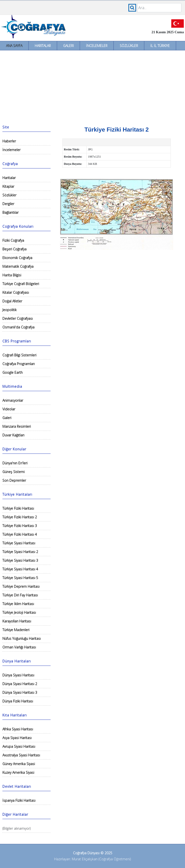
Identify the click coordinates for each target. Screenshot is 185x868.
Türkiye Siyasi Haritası (19, 543)
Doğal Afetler (12, 301)
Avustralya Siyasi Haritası (21, 755)
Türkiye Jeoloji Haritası (19, 612)
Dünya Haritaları (17, 661)
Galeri (68, 46)
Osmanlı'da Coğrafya (18, 327)
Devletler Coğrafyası (18, 318)
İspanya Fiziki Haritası (19, 800)
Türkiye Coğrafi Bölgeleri (21, 284)
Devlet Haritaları (17, 786)
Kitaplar (8, 186)
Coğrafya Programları (19, 364)
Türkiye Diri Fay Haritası (20, 595)
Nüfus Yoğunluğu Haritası (22, 638)
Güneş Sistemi (13, 472)
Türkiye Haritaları (17, 494)
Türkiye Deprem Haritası (21, 586)
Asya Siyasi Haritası (17, 738)
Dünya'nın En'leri (15, 463)
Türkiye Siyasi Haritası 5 (20, 578)
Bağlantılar (10, 212)
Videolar (9, 409)
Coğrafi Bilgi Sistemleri (19, 355)
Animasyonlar (13, 400)
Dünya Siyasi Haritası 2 (20, 684)
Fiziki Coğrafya (13, 240)
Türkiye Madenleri (16, 630)
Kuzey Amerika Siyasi (18, 772)
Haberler (9, 141)
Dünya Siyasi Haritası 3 (20, 692)
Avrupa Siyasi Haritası (19, 746)
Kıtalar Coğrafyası (16, 292)
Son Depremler (14, 480)
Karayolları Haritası (17, 621)
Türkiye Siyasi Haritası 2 (20, 552)
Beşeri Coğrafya (14, 249)
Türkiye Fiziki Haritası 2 (20, 517)
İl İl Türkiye (160, 46)
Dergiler (8, 204)
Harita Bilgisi (12, 275)
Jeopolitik (10, 310)
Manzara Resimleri (17, 426)
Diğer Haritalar (15, 814)
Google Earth (13, 372)
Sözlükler (129, 46)
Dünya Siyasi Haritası (18, 675)
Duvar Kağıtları (13, 435)
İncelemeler (97, 46)
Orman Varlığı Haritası (19, 647)
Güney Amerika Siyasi (19, 764)
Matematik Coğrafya (18, 266)
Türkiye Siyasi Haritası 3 (20, 560)
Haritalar (43, 46)
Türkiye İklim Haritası (18, 604)
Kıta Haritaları (15, 715)
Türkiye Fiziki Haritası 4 (20, 534)
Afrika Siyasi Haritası (18, 729)
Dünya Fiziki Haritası (18, 701)
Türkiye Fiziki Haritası (18, 508)
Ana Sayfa (14, 46)
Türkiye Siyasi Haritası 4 (20, 569)
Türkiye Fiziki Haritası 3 (20, 526)
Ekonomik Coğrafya (17, 258)
